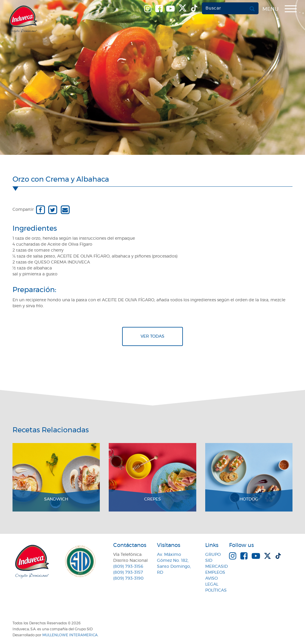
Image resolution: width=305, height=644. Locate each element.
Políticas (216, 590)
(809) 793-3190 (128, 578)
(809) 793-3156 (128, 567)
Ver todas (152, 336)
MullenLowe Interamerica (70, 635)
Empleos (215, 573)
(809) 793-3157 (128, 573)
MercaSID (217, 567)
